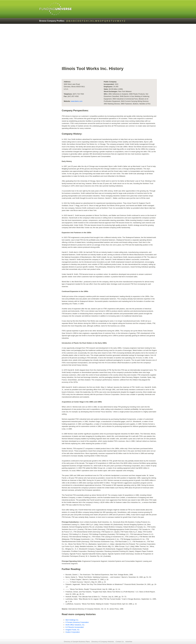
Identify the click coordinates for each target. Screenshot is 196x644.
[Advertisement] (98, 45)
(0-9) (68, 21)
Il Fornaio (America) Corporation (77, 622)
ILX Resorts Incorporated (75, 627)
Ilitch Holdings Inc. (72, 620)
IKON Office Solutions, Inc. (75, 625)
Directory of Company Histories (103, 642)
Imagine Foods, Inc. (73, 630)
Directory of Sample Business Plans (77, 642)
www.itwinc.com (77, 101)
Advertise (129, 642)
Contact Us (120, 642)
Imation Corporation (73, 632)
